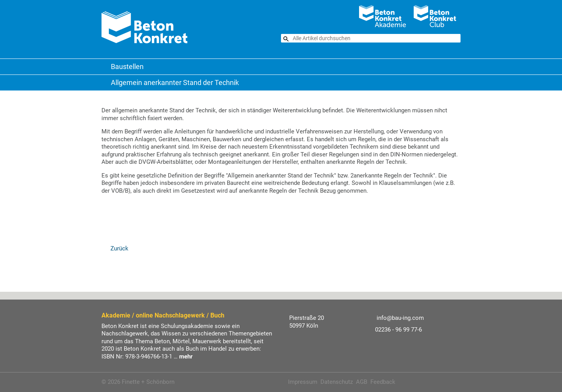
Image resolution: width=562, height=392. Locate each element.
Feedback (383, 382)
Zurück (119, 248)
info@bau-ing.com (400, 318)
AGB (362, 382)
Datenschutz (337, 382)
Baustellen (127, 67)
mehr (186, 357)
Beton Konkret (105, 67)
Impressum (303, 382)
